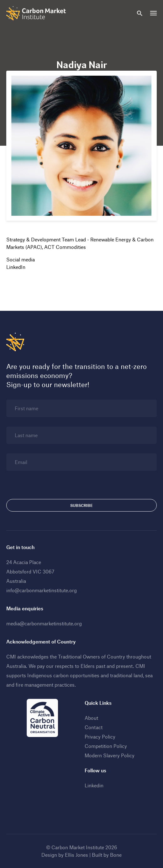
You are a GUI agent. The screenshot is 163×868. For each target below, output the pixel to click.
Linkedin (94, 785)
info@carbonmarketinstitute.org (42, 590)
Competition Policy (106, 746)
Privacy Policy (100, 737)
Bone (116, 855)
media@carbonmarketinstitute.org (44, 623)
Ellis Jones (76, 855)
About (91, 718)
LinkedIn (16, 267)
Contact (94, 727)
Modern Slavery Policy (110, 755)
